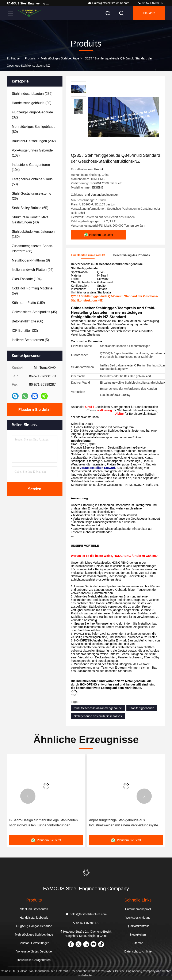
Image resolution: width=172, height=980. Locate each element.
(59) (32, 291)
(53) (32, 182)
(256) (32, 94)
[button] (28, 796)
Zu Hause (13, 58)
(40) (30, 220)
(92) (33, 270)
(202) (34, 141)
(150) (33, 234)
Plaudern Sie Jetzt (35, 410)
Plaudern (149, 13)
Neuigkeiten (138, 935)
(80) (34, 129)
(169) (28, 303)
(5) (30, 340)
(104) (31, 167)
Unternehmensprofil (138, 909)
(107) (32, 153)
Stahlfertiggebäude (142, 708)
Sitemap (138, 943)
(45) (34, 312)
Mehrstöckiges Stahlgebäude (60, 58)
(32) (32, 115)
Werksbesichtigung (138, 918)
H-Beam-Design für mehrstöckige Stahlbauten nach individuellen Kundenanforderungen (43, 823)
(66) (28, 321)
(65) (30, 208)
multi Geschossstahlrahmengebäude (98, 708)
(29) (32, 196)
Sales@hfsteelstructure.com (109, 3)
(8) (31, 260)
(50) (32, 103)
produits (30, 58)
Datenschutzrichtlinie (138, 951)
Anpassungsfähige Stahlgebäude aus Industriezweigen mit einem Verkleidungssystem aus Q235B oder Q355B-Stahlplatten (125, 823)
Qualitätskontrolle (138, 926)
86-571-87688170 (152, 3)
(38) (33, 248)
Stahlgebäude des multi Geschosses (98, 716)
